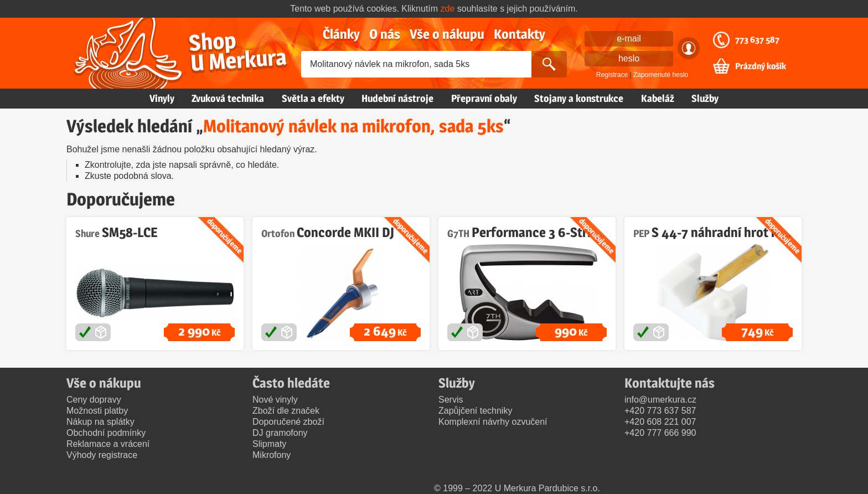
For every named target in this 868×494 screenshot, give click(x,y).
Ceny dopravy (94, 400)
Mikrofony (272, 455)
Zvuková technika (228, 98)
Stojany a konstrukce (579, 98)
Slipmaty (269, 444)
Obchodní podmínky (106, 433)
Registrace (612, 75)
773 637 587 (757, 40)
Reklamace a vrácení (108, 444)
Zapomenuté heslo (661, 75)
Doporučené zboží (288, 422)
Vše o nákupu (447, 34)
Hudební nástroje (397, 98)
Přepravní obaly (484, 98)
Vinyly (162, 98)
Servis (451, 400)
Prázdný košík (761, 66)
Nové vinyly (275, 400)
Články (341, 34)
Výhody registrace (102, 455)
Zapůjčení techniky (475, 411)
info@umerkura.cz (660, 400)
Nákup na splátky (100, 422)
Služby (705, 98)
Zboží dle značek (286, 411)
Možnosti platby (97, 411)
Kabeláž (658, 98)
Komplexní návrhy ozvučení (493, 422)
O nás (385, 34)
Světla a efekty (313, 98)
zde (448, 9)
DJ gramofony (280, 433)
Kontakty (520, 34)
